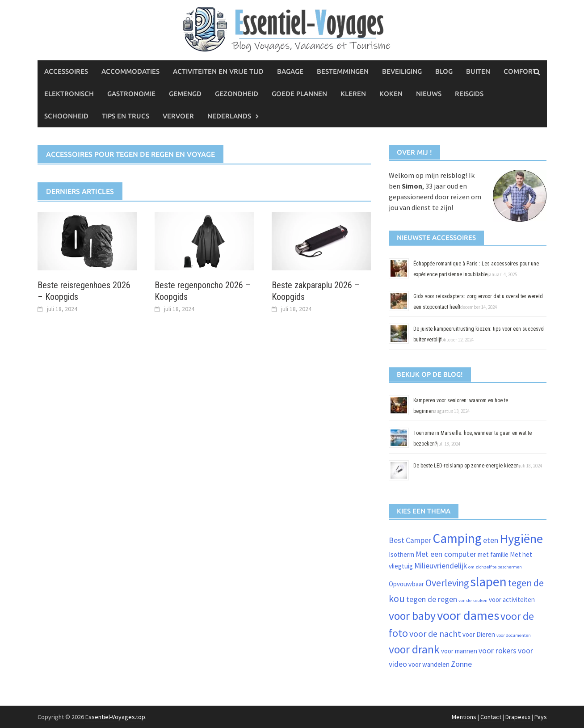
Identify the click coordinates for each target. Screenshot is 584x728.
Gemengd (185, 94)
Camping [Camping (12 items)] (457, 538)
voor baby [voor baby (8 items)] (412, 616)
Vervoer (178, 116)
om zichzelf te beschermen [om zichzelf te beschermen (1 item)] (495, 567)
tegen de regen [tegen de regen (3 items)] (432, 599)
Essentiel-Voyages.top (115, 717)
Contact (491, 717)
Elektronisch (69, 94)
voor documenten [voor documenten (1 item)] (514, 635)
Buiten (478, 71)
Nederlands (229, 116)
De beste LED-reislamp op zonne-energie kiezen (466, 466)
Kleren (353, 94)
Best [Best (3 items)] (397, 540)
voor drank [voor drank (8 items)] (414, 649)
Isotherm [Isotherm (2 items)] (401, 554)
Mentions (464, 717)
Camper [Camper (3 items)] (418, 540)
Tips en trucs (126, 116)
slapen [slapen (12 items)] (488, 582)
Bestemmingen (343, 71)
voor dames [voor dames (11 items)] (468, 615)
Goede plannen (299, 94)
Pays (541, 717)
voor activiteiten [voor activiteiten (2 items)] (512, 600)
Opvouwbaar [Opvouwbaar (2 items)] (406, 584)
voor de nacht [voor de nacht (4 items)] (435, 633)
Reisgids (469, 94)
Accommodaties (130, 71)
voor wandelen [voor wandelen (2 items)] (429, 664)
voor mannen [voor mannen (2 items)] (459, 651)
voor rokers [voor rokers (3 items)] (498, 651)
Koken (391, 94)
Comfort (520, 71)
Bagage (290, 71)
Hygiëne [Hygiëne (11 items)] (521, 539)
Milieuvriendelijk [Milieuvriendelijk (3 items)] (441, 566)
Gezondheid (237, 94)
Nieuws (429, 94)
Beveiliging (402, 71)
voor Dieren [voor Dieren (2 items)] (479, 634)
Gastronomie (131, 94)
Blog (444, 71)
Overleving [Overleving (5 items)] (447, 583)
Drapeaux (518, 717)
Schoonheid (66, 116)
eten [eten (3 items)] (491, 540)
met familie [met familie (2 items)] (493, 554)
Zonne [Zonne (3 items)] (461, 664)
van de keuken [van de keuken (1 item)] (473, 600)
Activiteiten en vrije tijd (218, 71)
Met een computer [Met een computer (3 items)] (446, 554)
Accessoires (66, 71)
